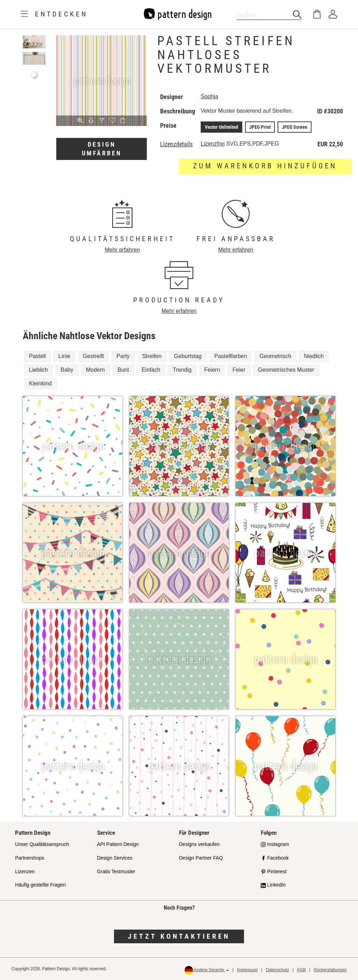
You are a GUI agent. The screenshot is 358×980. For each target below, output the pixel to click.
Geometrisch (275, 356)
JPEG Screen (295, 127)
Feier (239, 370)
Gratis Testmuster (116, 871)
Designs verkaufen (199, 844)
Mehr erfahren (123, 250)
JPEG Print (260, 127)
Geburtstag (188, 356)
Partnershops (30, 858)
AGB (301, 970)
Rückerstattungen (330, 970)
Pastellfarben (231, 356)
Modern (95, 370)
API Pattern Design (118, 844)
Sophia (209, 96)
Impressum (247, 970)
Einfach (151, 370)
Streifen (152, 356)
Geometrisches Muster (286, 370)
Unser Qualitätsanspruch (42, 844)
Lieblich (38, 370)
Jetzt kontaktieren (179, 936)
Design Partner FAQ (201, 858)
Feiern (212, 370)
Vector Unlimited (221, 127)
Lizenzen (25, 871)
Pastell (37, 356)
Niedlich (314, 356)
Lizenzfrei (213, 144)
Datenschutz (277, 970)
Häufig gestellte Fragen (40, 885)
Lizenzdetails (176, 144)
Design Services (115, 858)
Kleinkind (40, 383)
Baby (67, 370)
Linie (64, 356)
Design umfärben (102, 149)
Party (123, 356)
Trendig (182, 370)
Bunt (123, 370)
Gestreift (93, 356)
